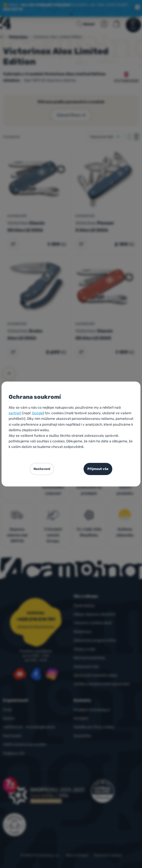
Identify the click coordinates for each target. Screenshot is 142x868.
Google (37, 413)
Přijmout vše (98, 469)
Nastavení (42, 469)
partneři (15, 413)
